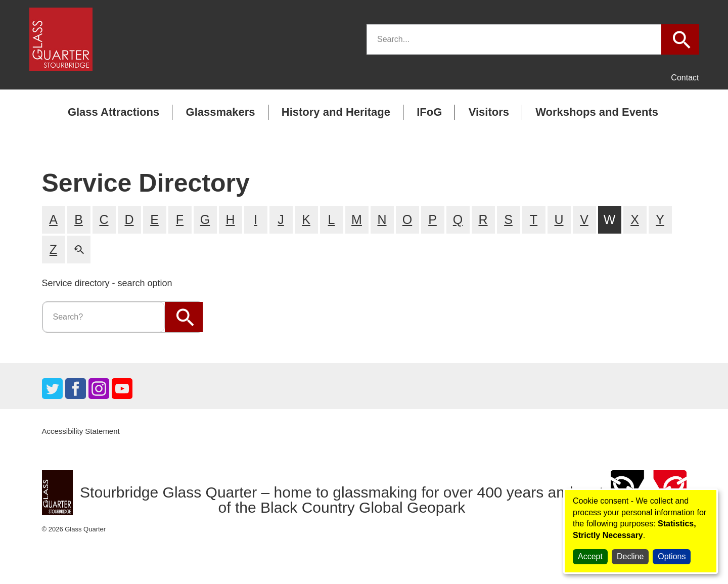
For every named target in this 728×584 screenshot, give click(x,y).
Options (672, 556)
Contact (685, 78)
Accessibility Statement (81, 431)
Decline (630, 556)
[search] (514, 39)
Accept (590, 556)
